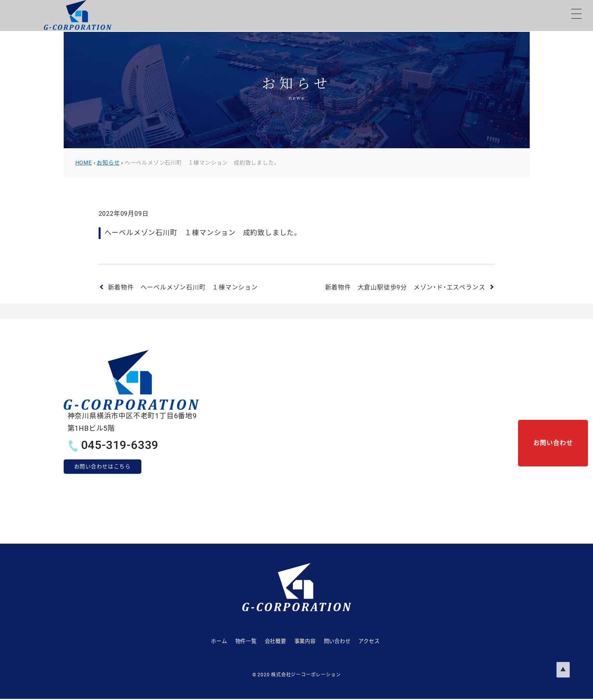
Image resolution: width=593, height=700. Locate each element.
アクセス (391, 641)
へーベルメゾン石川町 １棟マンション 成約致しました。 (202, 233)
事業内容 (306, 641)
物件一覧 (226, 641)
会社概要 (266, 641)
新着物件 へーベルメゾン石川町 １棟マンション (183, 287)
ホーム (189, 641)
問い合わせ (349, 641)
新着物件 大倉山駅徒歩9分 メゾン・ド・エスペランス (405, 287)
